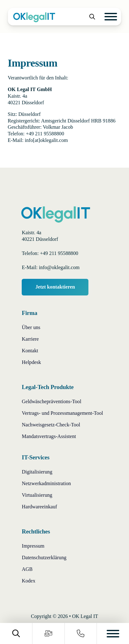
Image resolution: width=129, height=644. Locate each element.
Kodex (28, 581)
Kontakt (30, 351)
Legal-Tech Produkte (48, 387)
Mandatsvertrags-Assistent (49, 436)
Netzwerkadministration (46, 483)
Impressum (33, 546)
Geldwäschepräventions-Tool (51, 401)
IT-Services (36, 457)
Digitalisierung (37, 472)
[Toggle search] (92, 17)
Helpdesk (31, 362)
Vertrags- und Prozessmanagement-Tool (62, 413)
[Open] (111, 17)
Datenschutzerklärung (44, 557)
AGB (27, 569)
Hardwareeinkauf (39, 507)
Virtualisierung (37, 495)
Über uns (31, 327)
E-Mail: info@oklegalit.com (51, 267)
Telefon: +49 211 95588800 (50, 253)
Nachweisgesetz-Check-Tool (51, 425)
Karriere (30, 339)
